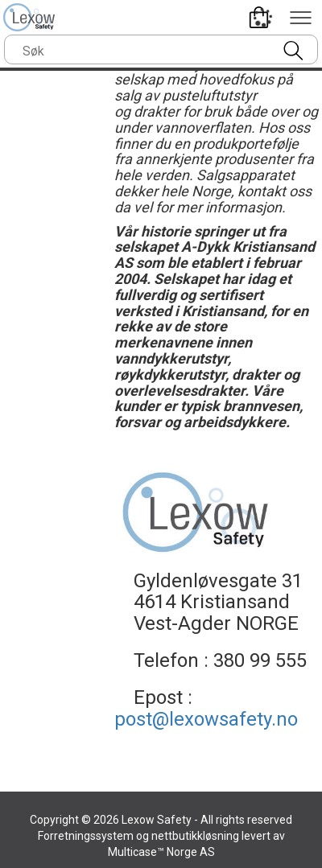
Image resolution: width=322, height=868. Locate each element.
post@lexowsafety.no (206, 719)
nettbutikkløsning (195, 836)
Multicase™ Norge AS (161, 852)
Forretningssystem (86, 836)
